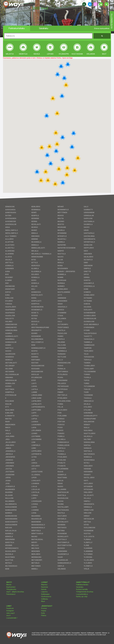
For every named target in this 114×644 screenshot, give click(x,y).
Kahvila (44, 589)
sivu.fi (8, 615)
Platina (44, 615)
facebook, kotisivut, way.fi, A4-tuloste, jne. (40, 23)
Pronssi (44, 608)
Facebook (10, 608)
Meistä (9, 585)
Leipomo (44, 592)
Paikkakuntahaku (82, 585)
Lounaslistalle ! (12, 618)
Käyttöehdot (11, 587)
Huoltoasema (46, 597)
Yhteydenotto (11, 589)
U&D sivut (40, 8)
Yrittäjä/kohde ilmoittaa (85, 592)
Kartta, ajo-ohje (82, 597)
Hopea (44, 611)
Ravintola (45, 587)
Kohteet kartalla (82, 589)
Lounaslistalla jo (82, 594)
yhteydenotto (112, 21)
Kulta (43, 613)
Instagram (10, 611)
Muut (43, 601)
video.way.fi (10, 613)
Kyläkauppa (45, 594)
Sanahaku (80, 587)
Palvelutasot (11, 594)
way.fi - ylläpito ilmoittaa (15, 592)
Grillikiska (45, 599)
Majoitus (44, 585)
